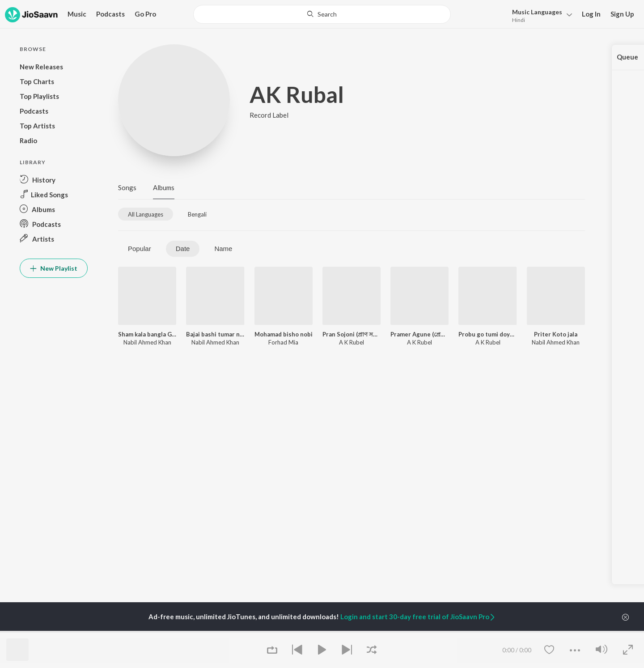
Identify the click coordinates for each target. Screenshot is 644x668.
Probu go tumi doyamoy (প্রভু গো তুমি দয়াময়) (487, 334)
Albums (164, 187)
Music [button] (77, 14)
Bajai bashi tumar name (215, 334)
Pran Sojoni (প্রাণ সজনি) (352, 334)
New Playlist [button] (54, 268)
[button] (540, 15)
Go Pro (145, 14)
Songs (127, 187)
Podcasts (110, 14)
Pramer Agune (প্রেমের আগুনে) (419, 334)
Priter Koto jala (556, 334)
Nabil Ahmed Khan (147, 342)
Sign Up (622, 14)
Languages (537, 12)
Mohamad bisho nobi (284, 334)
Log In (591, 14)
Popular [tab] (140, 249)
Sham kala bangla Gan (147, 334)
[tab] (146, 214)
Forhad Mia (283, 342)
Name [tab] (223, 249)
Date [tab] (183, 249)
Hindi (519, 20)
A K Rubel (352, 342)
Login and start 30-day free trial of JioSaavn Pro (418, 617)
